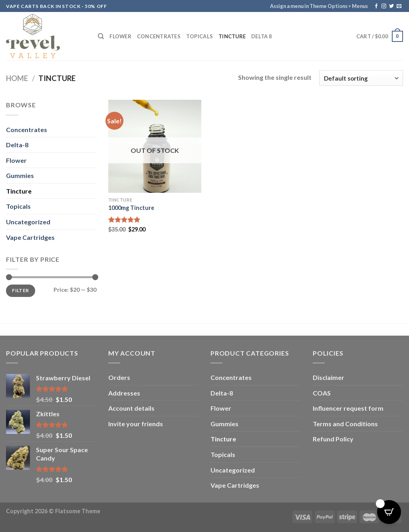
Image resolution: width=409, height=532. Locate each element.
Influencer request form (348, 408)
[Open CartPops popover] (389, 512)
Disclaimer (329, 377)
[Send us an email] (399, 6)
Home (17, 78)
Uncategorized (28, 222)
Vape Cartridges (30, 237)
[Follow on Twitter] (391, 6)
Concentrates (159, 36)
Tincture (232, 36)
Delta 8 (261, 36)
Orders (119, 377)
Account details (131, 408)
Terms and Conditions (345, 424)
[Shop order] (361, 78)
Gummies (20, 175)
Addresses (124, 393)
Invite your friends (136, 424)
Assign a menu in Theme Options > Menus (319, 6)
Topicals (200, 36)
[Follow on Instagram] (384, 6)
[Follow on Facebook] (376, 6)
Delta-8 (17, 145)
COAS (322, 393)
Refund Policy (333, 439)
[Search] (101, 36)
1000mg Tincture (131, 208)
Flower (120, 36)
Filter (20, 290)
